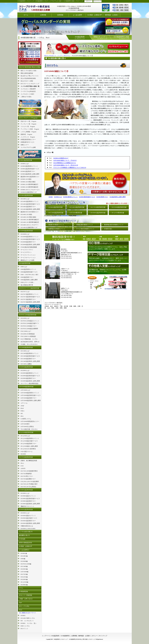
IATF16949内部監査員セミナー (30, 421)
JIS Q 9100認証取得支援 (26, 432)
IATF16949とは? (25, 390)
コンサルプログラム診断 (28, 147)
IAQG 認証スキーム (27, 451)
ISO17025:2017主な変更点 (28, 487)
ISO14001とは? (25, 199)
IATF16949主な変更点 (27, 427)
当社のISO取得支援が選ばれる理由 (30, 67)
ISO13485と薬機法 (26, 364)
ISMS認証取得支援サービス (29, 272)
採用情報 (60, 15)
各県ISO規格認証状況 (25, 543)
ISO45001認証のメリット (28, 516)
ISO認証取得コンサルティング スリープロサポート (35, 8)
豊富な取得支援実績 (27, 73)
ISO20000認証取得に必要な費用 (30, 245)
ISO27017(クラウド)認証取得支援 (29, 288)
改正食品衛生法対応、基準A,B (30, 342)
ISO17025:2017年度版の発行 (29, 484)
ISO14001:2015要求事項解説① (30, 220)
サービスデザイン (26, 252)
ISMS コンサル (25, 626)
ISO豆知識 (22, 539)
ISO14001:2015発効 (26, 214)
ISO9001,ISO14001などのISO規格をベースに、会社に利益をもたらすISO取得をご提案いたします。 (108, 248)
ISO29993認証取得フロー (28, 378)
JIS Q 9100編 (24, 582)
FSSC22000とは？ (26, 331)
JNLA (22, 463)
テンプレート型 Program (28, 124)
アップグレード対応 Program (30, 129)
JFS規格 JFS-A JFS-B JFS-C (29, 344)
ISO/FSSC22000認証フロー (29, 326)
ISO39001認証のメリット (28, 496)
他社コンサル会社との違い (29, 71)
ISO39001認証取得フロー (28, 501)
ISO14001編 (24, 556)
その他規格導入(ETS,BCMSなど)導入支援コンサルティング (82, 639)
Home (21, 610)
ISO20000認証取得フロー (28, 242)
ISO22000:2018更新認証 (28, 334)
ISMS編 (23, 559)
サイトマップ (97, 1)
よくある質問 (77, 15)
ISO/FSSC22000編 (26, 564)
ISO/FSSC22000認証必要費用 (29, 329)
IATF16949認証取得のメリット (30, 393)
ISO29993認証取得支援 (26, 367)
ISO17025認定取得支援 (26, 457)
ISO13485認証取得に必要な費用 (30, 361)
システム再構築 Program (28, 132)
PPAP (22, 408)
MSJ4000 (23, 454)
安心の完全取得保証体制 (28, 78)
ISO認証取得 (55, 636)
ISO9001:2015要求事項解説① (29, 184)
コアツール (24, 403)
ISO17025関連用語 (26, 474)
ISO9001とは (58, 197)
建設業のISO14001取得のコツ (30, 212)
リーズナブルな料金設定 (28, 91)
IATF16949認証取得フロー (29, 398)
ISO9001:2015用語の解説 (28, 182)
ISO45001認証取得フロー (28, 521)
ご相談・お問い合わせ (26, 599)
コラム (21, 588)
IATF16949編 (24, 572)
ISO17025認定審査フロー (28, 479)
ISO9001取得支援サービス (87, 197)
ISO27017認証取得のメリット (30, 294)
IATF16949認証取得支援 (26, 387)
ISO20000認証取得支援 (26, 231)
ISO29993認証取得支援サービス (30, 376)
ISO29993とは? (25, 370)
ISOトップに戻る (24, 606)
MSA (22, 416)
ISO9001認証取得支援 (25, 160)
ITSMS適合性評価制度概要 (29, 247)
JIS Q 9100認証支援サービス (29, 441)
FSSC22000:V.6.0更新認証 (28, 336)
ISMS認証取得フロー (27, 277)
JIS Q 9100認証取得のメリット (30, 438)
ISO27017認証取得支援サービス (30, 297)
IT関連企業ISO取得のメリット (85, 225)
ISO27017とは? (25, 292)
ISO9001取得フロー (102, 197)
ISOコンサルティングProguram (28, 118)
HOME (51, 197)
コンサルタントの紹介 (27, 94)
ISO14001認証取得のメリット (30, 201)
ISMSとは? (24, 267)
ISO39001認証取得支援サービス (30, 499)
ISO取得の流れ (108, 229)
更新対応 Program (26, 134)
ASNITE (23, 468)
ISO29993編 (24, 579)
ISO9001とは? (25, 164)
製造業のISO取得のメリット (56, 225)
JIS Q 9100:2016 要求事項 (28, 449)
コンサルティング (80, 38)
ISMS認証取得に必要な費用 (29, 280)
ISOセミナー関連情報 (25, 595)
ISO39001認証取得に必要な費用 (30, 504)
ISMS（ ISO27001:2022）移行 (30, 275)
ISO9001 (23, 616)
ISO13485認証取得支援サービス (30, 356)
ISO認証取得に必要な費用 (117, 197)
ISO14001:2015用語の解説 (28, 217)
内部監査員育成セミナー (28, 140)
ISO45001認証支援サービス (29, 518)
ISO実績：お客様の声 (95, 15)
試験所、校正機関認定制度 (29, 461)
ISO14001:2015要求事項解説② (30, 222)
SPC (22, 414)
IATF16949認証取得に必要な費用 (31, 401)
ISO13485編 (24, 566)
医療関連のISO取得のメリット (57, 229)
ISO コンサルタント (27, 621)
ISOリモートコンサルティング (30, 84)
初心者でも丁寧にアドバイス (30, 76)
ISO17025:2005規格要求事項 (29, 471)
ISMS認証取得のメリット (28, 269)
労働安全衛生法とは (27, 526)
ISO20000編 (24, 561)
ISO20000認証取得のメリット (30, 237)
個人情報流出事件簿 (27, 285)
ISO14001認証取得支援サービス (30, 204)
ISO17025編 (24, 574)
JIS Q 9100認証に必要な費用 (29, 446)
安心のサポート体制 (27, 81)
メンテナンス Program (28, 137)
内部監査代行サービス (27, 142)
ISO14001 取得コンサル (28, 618)
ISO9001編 (24, 553)
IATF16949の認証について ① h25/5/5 (65, 160)
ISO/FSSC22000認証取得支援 (28, 315)
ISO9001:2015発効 (26, 179)
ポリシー (89, 1)
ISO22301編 (24, 577)
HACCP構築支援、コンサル (29, 339)
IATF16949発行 (25, 424)
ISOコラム (67, 56)
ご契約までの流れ (26, 97)
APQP (22, 406)
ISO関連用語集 (23, 592)
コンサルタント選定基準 (28, 89)
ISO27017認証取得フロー (28, 299)
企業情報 (43, 15)
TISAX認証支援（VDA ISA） (29, 429)
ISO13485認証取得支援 (26, 347)
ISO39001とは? (25, 493)
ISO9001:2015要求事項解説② (29, 187)
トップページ (46, 636)
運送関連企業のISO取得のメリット (114, 225)
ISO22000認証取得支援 (119, 207)
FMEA (22, 411)
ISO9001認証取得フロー (28, 171)
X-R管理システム (26, 419)
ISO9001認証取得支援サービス (30, 169)
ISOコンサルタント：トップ (53, 56)
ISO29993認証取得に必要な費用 (30, 381)
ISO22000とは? (25, 318)
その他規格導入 (65, 636)
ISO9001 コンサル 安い (29, 623)
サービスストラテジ (27, 250)
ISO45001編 (24, 569)
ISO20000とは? (25, 234)
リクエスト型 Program (28, 126)
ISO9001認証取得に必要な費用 (30, 174)
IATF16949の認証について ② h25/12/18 (66, 165)
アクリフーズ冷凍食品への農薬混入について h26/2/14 (70, 168)
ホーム (26, 15)
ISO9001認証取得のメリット (29, 166)
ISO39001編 (24, 585)
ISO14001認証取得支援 (26, 195)
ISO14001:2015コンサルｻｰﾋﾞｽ (29, 225)
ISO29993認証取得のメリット (30, 373)
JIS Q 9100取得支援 (118, 213)
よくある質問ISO (24, 550)
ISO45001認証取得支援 (26, 510)
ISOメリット (24, 629)
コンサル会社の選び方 (26, 532)
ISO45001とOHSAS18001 (28, 529)
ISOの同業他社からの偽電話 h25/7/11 (65, 163)
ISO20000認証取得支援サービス (30, 239)
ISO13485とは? (25, 351)
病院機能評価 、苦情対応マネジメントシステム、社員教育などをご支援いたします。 (108, 271)
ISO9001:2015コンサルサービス (30, 190)
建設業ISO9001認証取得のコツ (30, 177)
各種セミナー (25, 145)
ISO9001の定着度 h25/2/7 (61, 158)
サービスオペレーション (28, 258)
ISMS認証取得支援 (25, 263)
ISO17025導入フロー (27, 476)
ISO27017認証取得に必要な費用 (30, 302)
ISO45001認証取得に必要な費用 (30, 523)
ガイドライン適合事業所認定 (30, 383)
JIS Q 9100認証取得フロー (28, 444)
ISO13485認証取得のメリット (30, 353)
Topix (20, 603)
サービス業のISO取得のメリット (85, 229)
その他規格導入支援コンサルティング (73, 1)
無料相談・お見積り (112, 15)
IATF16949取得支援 (76, 213)
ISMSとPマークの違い (27, 282)
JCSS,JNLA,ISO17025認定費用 (30, 482)
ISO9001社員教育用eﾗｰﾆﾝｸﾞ (29, 192)
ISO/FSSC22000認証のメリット (30, 321)
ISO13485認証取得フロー (28, 359)
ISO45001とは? (25, 513)
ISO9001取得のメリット (70, 197)
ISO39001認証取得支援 (26, 490)
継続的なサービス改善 (27, 260)
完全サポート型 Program (28, 121)
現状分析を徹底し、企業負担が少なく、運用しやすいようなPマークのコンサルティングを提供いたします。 (108, 259)
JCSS (22, 466)
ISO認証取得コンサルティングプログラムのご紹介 (49, 1)
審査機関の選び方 (24, 535)
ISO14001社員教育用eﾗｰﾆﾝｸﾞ (29, 228)
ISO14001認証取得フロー (28, 207)
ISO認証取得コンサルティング (26, 1)
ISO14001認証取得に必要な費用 (30, 209)
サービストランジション (28, 255)
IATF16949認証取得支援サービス (31, 395)
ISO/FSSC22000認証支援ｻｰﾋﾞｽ (30, 323)
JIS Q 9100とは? (25, 436)
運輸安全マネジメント (27, 506)
